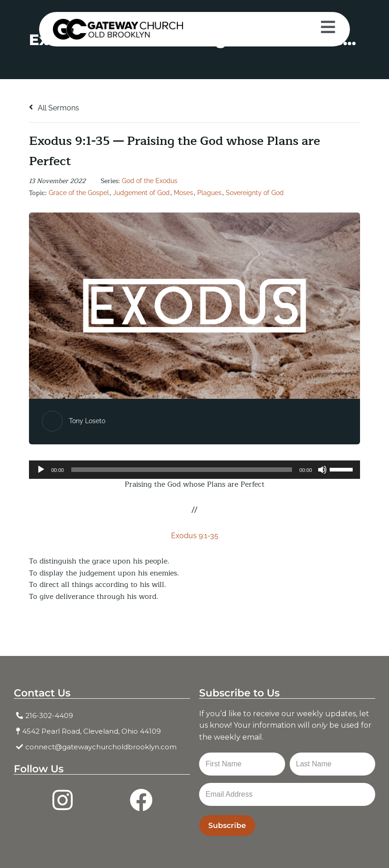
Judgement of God (141, 193)
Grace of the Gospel (79, 193)
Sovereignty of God (255, 193)
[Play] (41, 470)
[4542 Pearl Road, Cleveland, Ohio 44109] (102, 731)
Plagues (209, 193)
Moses (183, 193)
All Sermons (54, 108)
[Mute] (322, 470)
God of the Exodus (150, 181)
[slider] (182, 470)
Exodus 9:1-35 (195, 536)
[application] (194, 470)
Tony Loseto (87, 421)
